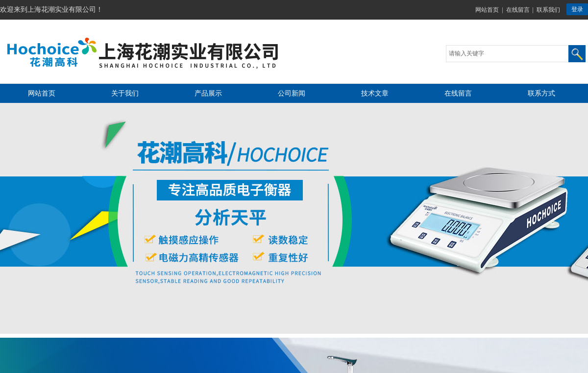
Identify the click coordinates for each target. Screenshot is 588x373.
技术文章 (375, 93)
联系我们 (548, 10)
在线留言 (518, 10)
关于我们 (125, 93)
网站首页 (487, 10)
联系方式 (541, 93)
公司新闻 (292, 93)
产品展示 (208, 93)
